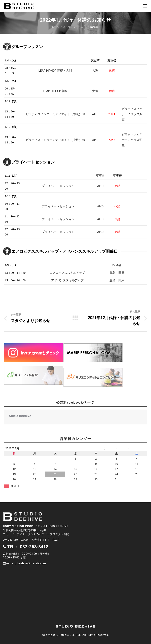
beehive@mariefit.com (32, 563)
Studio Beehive (20, 416)
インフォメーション (74, 27)
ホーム (55, 27)
